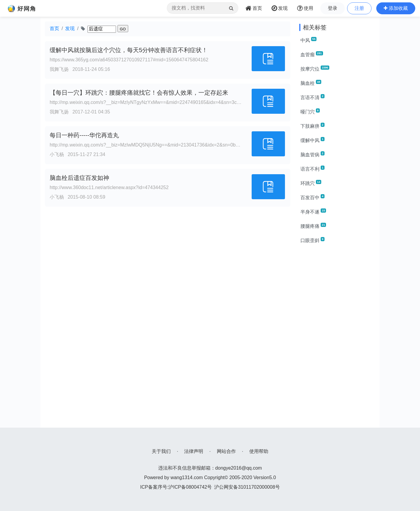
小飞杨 (57, 154)
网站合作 (226, 451)
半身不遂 (313, 211)
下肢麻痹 (312, 126)
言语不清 (312, 97)
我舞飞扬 (59, 69)
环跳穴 (311, 183)
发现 (70, 28)
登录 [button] (333, 8)
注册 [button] (359, 8)
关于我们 (161, 451)
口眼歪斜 (312, 240)
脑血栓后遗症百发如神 (79, 178)
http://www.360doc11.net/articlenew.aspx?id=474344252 (109, 187)
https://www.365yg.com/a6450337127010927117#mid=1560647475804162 (129, 60)
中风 (308, 40)
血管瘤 (312, 54)
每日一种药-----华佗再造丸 (84, 135)
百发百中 (312, 197)
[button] (396, 8)
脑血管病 (312, 154)
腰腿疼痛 (313, 226)
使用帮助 (259, 451)
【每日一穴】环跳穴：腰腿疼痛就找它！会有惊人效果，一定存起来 (139, 93)
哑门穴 (310, 111)
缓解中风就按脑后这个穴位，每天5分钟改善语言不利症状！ (129, 50)
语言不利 (312, 169)
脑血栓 (311, 83)
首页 (54, 28)
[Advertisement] (337, 338)
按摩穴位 (315, 68)
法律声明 (194, 451)
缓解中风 (312, 140)
